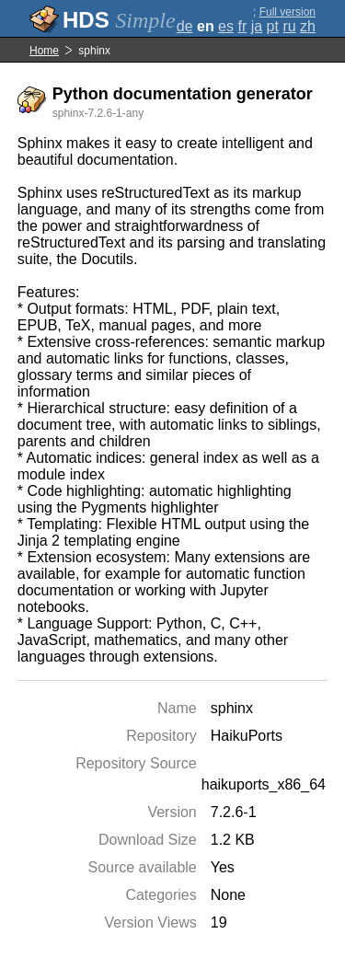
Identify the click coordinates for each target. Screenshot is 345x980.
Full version (287, 12)
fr (242, 26)
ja (257, 26)
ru (289, 26)
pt (273, 26)
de (185, 26)
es (226, 26)
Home (44, 51)
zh (308, 26)
